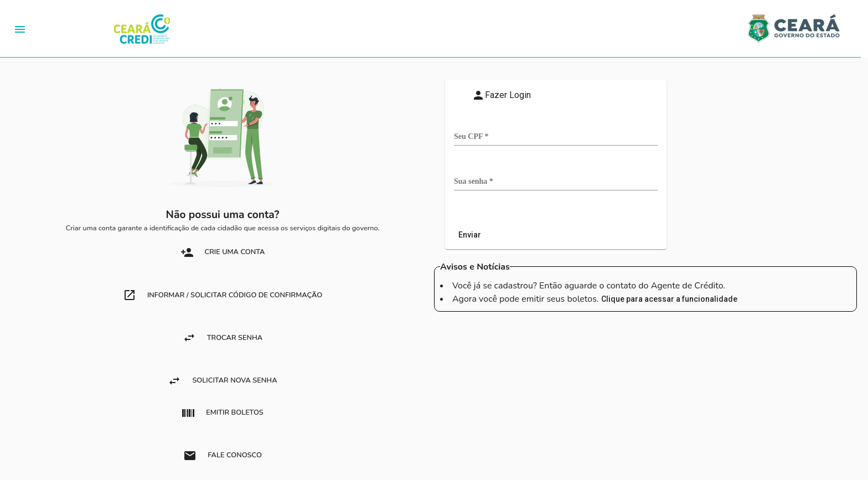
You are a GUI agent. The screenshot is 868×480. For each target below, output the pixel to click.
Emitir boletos (223, 413)
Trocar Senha (223, 338)
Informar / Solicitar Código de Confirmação (223, 295)
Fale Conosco (223, 456)
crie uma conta (223, 252)
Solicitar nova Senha (222, 381)
